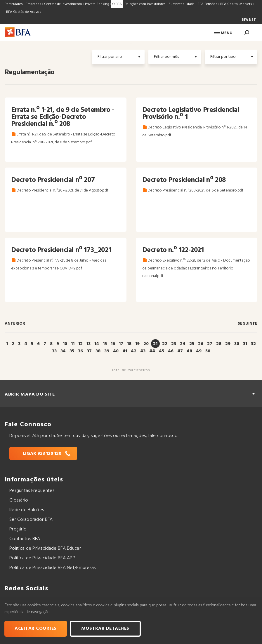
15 (105, 344)
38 (98, 351)
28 (219, 344)
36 (80, 351)
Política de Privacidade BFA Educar (45, 549)
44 (152, 351)
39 (107, 351)
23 (174, 344)
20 (146, 344)
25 (192, 344)
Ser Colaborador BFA (31, 520)
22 (165, 344)
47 (180, 351)
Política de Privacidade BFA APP (42, 558)
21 (155, 344)
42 (134, 351)
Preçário (18, 529)
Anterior (15, 324)
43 (143, 351)
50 (208, 351)
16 (113, 344)
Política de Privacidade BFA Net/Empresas (53, 568)
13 (89, 344)
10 (65, 344)
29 (228, 344)
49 (199, 351)
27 (210, 344)
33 (54, 351)
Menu (223, 33)
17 (121, 344)
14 (97, 344)
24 (183, 344)
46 (171, 351)
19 (137, 344)
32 (253, 344)
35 (72, 351)
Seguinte (248, 324)
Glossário (19, 500)
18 (129, 344)
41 (125, 351)
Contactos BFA (25, 539)
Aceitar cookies (36, 629)
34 (63, 351)
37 (89, 351)
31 (245, 344)
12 (80, 344)
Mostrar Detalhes (105, 629)
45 (162, 351)
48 (189, 351)
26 (201, 344)
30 (237, 344)
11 (73, 344)
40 (116, 351)
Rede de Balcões (27, 510)
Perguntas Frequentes (32, 491)
